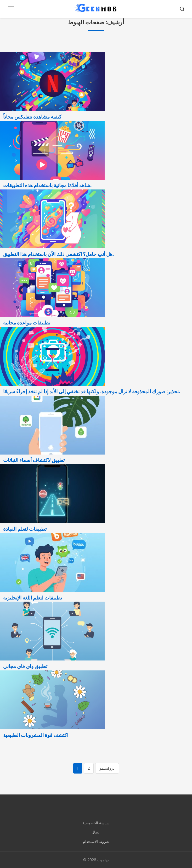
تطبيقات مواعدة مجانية (27, 323)
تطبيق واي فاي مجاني (25, 666)
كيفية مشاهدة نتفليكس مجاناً (32, 117)
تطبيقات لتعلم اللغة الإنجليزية (33, 598)
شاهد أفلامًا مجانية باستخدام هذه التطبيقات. (47, 185)
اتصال (96, 832)
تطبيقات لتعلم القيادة (25, 529)
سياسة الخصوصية (96, 823)
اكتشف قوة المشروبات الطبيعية (36, 735)
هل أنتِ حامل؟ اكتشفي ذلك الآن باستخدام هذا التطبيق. (58, 254)
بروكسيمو (107, 768)
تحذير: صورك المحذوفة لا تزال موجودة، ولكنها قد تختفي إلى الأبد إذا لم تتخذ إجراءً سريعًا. (92, 392)
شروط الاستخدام (96, 842)
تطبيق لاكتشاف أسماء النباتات (34, 460)
